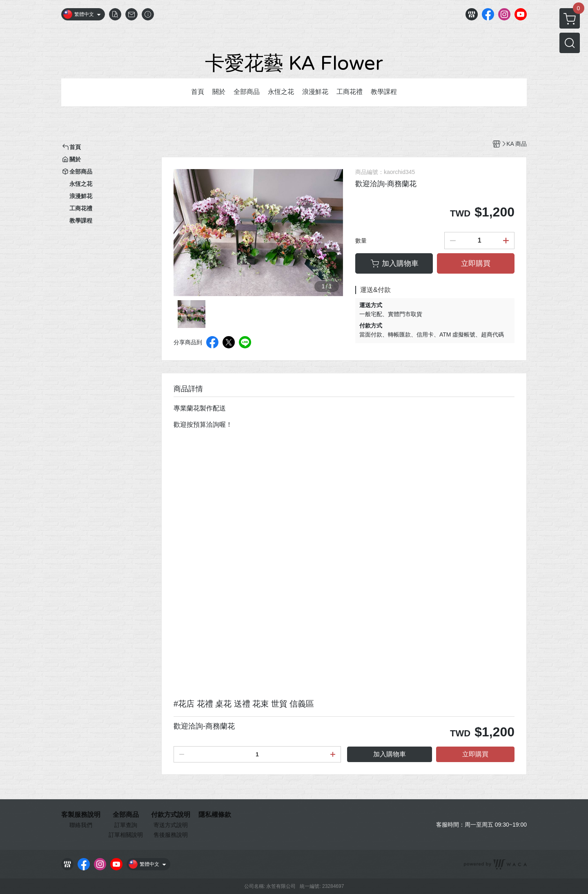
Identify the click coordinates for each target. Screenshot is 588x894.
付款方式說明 (171, 815)
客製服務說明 (81, 815)
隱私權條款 (215, 815)
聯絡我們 (81, 825)
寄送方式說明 (171, 825)
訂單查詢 (126, 825)
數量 (361, 241)
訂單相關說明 (126, 835)
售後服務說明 (171, 835)
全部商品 (126, 815)
